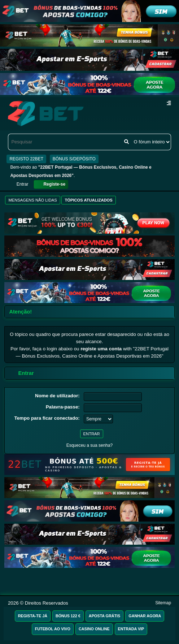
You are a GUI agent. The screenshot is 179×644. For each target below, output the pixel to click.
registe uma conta (101, 349)
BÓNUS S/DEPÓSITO (74, 159)
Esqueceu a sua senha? (90, 445)
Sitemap (163, 603)
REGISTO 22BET (26, 159)
